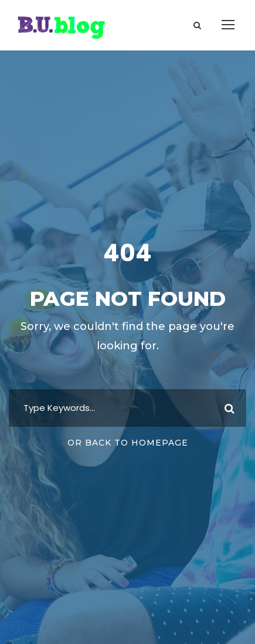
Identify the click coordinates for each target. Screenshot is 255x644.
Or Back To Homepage (128, 443)
